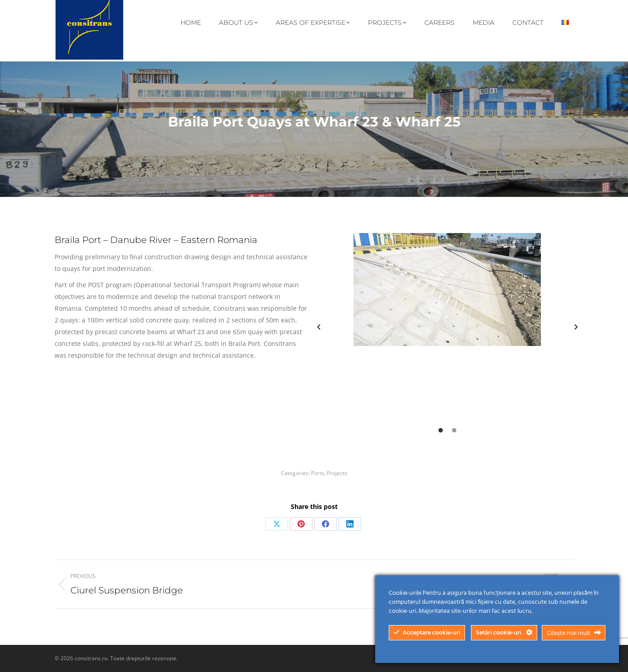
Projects (337, 473)
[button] (319, 327)
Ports (318, 473)
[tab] (441, 429)
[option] (447, 289)
